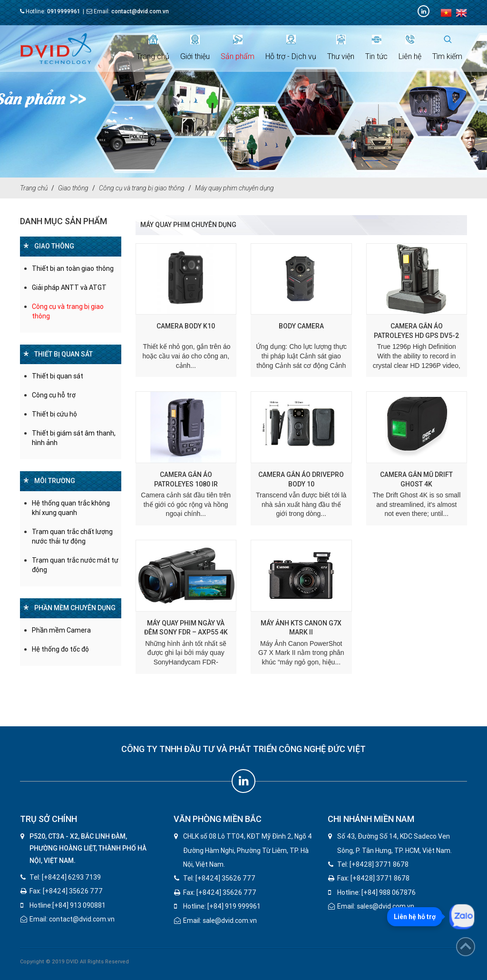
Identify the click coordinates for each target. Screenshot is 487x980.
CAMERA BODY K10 (186, 326)
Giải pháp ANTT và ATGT (69, 287)
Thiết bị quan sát (63, 354)
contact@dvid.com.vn (140, 11)
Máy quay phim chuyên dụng (234, 188)
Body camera (301, 326)
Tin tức (376, 48)
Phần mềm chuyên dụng (75, 608)
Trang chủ (153, 48)
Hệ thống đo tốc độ (60, 649)
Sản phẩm (238, 48)
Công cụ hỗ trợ (54, 395)
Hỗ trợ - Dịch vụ (291, 48)
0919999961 (64, 11)
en (461, 13)
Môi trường (55, 481)
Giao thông (73, 188)
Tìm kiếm (447, 48)
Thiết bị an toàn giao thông (73, 268)
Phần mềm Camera (61, 630)
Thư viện (341, 48)
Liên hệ (410, 48)
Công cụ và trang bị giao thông (142, 188)
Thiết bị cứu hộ (54, 414)
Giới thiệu (195, 48)
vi (446, 13)
